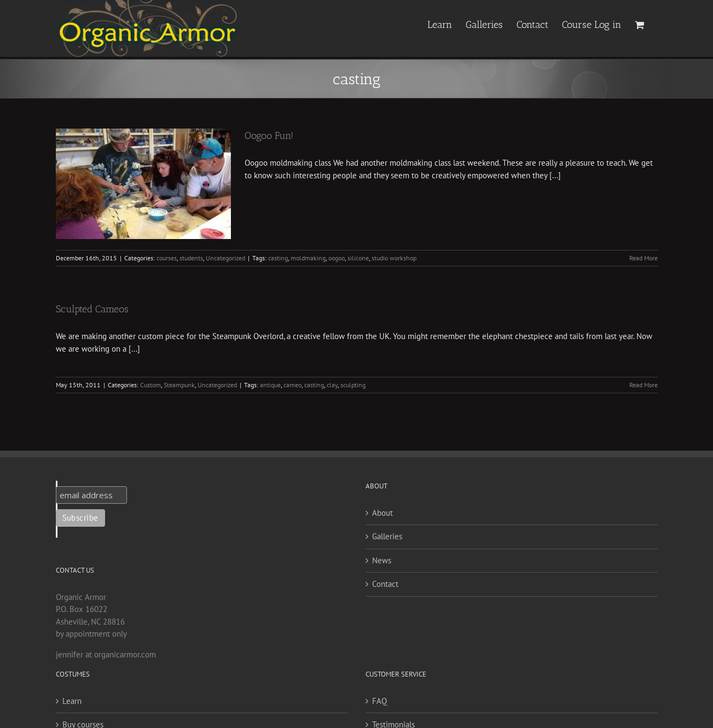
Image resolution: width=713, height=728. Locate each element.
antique (270, 385)
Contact (385, 584)
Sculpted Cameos (92, 309)
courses (167, 258)
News (382, 560)
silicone (358, 258)
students (191, 258)
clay (332, 385)
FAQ (379, 701)
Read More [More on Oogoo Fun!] (644, 258)
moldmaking (308, 258)
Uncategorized (225, 258)
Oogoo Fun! (269, 136)
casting (278, 258)
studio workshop (394, 258)
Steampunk (179, 385)
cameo (292, 385)
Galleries (387, 536)
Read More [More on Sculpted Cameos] (644, 385)
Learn (72, 701)
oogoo (337, 258)
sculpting (353, 385)
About (382, 513)
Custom (150, 385)
